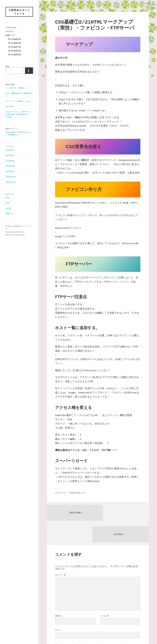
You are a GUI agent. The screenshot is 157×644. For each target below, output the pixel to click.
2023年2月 (10, 166)
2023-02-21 (61, 493)
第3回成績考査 (15, 47)
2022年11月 (11, 182)
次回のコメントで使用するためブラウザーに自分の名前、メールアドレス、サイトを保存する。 (97, 624)
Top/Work (11, 28)
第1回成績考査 (15, 40)
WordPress (20, 232)
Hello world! (10, 133)
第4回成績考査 (15, 51)
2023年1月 (10, 172)
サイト (58, 609)
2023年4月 (10, 156)
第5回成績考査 (15, 55)
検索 (7, 67)
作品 (7, 198)
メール (104, 595)
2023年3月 (10, 161)
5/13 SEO (9, 107)
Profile (10, 32)
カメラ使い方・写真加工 (15, 88)
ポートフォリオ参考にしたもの (18, 101)
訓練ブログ (10, 36)
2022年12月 (11, 177)
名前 (58, 595)
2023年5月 (10, 150)
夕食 (7, 203)
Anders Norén (19, 235)
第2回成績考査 (15, 43)
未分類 (8, 209)
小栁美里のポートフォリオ (19, 12)
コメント (60, 554)
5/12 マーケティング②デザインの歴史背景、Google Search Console (18, 115)
